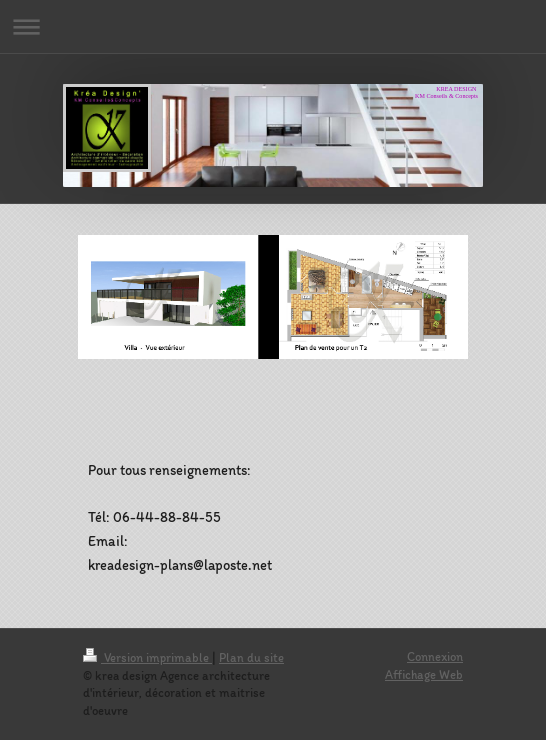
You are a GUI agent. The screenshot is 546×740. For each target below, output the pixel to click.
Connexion (435, 656)
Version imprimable (147, 657)
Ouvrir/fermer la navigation (273, 26)
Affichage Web (424, 674)
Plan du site (251, 657)
